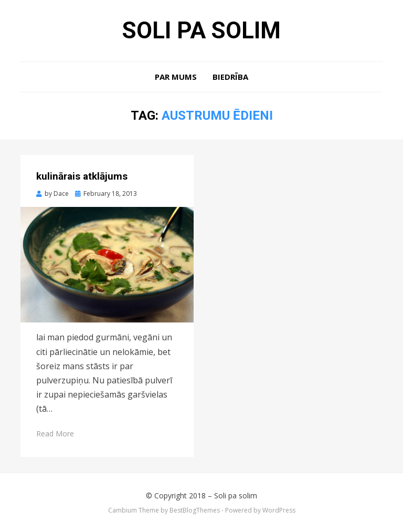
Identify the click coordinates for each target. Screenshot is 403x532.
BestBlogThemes (195, 510)
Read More (55, 434)
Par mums (176, 77)
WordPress (279, 510)
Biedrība (230, 77)
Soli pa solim (201, 30)
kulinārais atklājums (82, 176)
